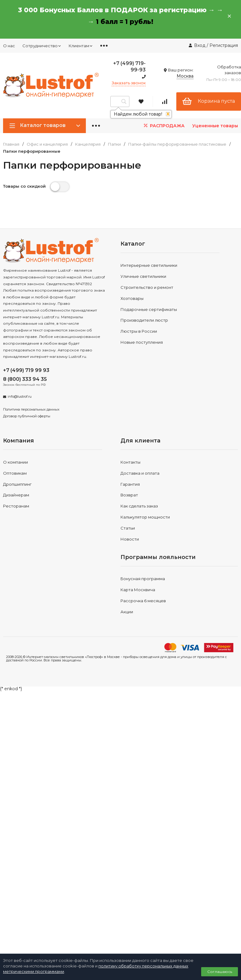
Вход (200, 45)
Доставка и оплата (140, 473)
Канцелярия (88, 144)
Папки (114, 144)
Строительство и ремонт (147, 287)
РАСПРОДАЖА (164, 126)
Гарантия (130, 484)
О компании (15, 462)
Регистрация (224, 45)
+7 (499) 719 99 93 (26, 370)
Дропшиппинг (17, 484)
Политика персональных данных (31, 409)
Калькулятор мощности (145, 517)
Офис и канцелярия (47, 144)
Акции (127, 612)
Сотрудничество (42, 46)
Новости (130, 539)
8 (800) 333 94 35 (25, 379)
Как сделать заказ (139, 506)
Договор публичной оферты (27, 416)
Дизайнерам (16, 495)
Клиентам (81, 46)
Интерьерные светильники (149, 265)
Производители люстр (144, 320)
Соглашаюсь (220, 972)
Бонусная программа (143, 579)
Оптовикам (15, 473)
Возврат (129, 495)
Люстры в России (139, 331)
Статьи (128, 528)
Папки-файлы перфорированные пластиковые (177, 144)
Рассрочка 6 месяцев (143, 601)
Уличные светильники (143, 276)
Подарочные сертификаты (149, 309)
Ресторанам (16, 506)
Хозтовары (132, 298)
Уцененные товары (215, 126)
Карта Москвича (138, 590)
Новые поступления (142, 342)
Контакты (130, 462)
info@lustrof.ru (20, 396)
